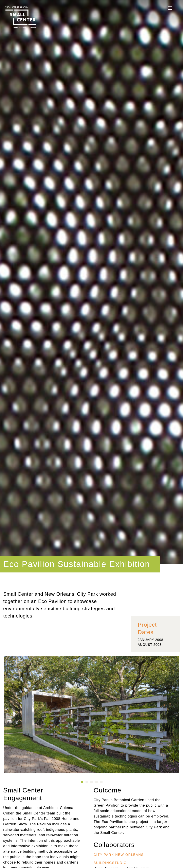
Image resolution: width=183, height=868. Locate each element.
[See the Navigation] (170, 8)
